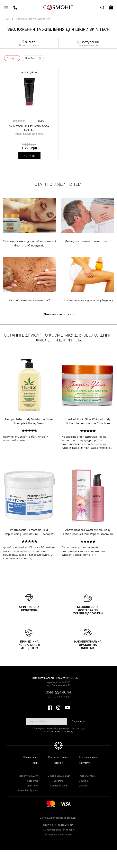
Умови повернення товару (59, 830)
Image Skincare (87, 776)
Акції (35, 763)
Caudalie (84, 781)
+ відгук (41, 121)
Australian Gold (59, 786)
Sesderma (33, 781)
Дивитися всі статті (59, 314)
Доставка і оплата (59, 757)
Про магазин (30, 757)
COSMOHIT (59, 7)
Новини (59, 763)
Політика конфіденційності (59, 825)
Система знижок (89, 757)
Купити (29, 156)
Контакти (84, 763)
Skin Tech (33, 786)
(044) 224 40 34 (59, 692)
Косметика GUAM (28, 776)
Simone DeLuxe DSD (59, 776)
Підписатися (79, 721)
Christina (59, 781)
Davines (83, 786)
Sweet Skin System (28, 791)
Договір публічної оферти (59, 835)
